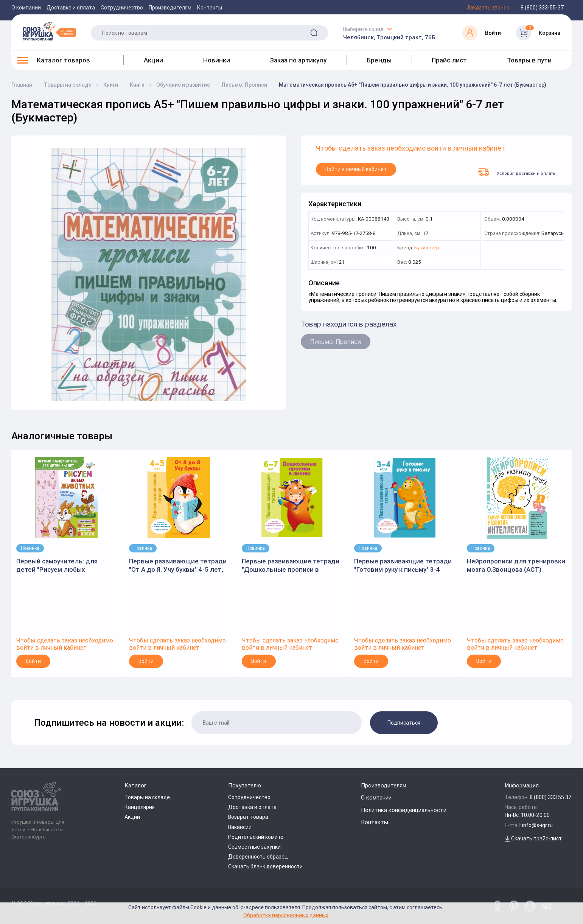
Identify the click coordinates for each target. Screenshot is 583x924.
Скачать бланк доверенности (265, 866)
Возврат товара (248, 817)
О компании (26, 8)
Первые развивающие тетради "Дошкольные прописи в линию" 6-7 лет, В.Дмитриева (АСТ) (291, 565)
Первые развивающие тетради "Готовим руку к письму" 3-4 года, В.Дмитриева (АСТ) (403, 565)
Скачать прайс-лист (533, 838)
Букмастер (427, 248)
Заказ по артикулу (298, 60)
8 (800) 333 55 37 (551, 797)
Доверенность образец (258, 857)
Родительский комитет (257, 837)
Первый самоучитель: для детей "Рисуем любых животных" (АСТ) (57, 565)
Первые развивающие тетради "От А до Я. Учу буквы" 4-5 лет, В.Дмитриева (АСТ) (178, 565)
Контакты (210, 8)
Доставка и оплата (71, 8)
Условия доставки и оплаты (517, 172)
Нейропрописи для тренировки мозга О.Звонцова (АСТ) (516, 565)
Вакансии (240, 827)
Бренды (379, 60)
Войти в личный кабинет (356, 169)
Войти (33, 661)
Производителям (170, 8)
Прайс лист (449, 60)
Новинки (217, 60)
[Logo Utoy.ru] (49, 31)
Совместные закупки (254, 847)
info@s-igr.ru (537, 825)
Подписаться (404, 723)
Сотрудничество (122, 8)
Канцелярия (140, 807)
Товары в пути (529, 60)
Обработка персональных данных (286, 915)
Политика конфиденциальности (404, 810)
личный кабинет (479, 149)
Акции (153, 60)
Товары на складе (147, 797)
